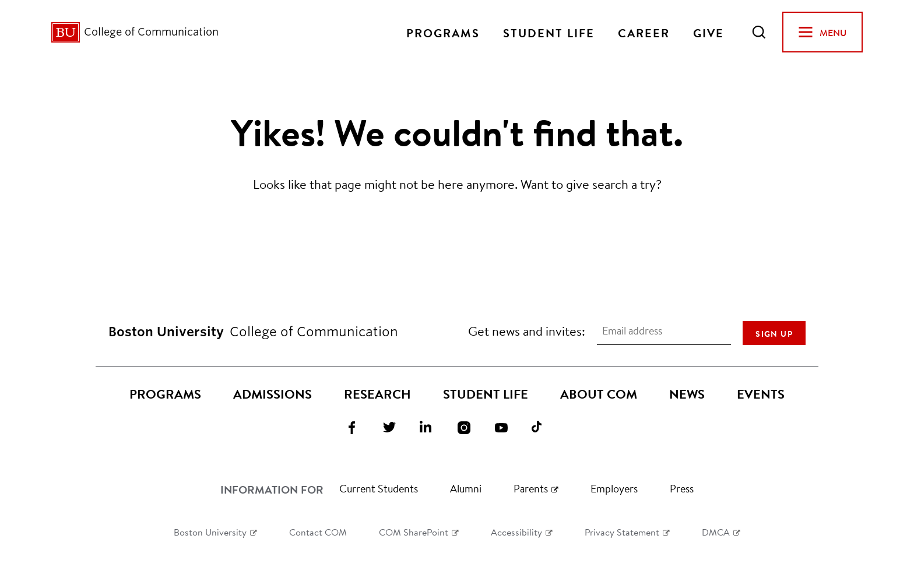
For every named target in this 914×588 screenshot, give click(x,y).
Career (644, 32)
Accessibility (516, 532)
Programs (443, 32)
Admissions (273, 394)
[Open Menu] (822, 32)
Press (682, 488)
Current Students (379, 488)
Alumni (466, 488)
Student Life (549, 32)
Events (761, 394)
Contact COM (318, 532)
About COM (599, 394)
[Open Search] (759, 32)
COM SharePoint (414, 532)
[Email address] (664, 331)
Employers (614, 488)
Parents (531, 488)
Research (377, 394)
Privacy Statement (622, 532)
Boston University (210, 532)
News (687, 394)
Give (709, 32)
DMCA (716, 532)
